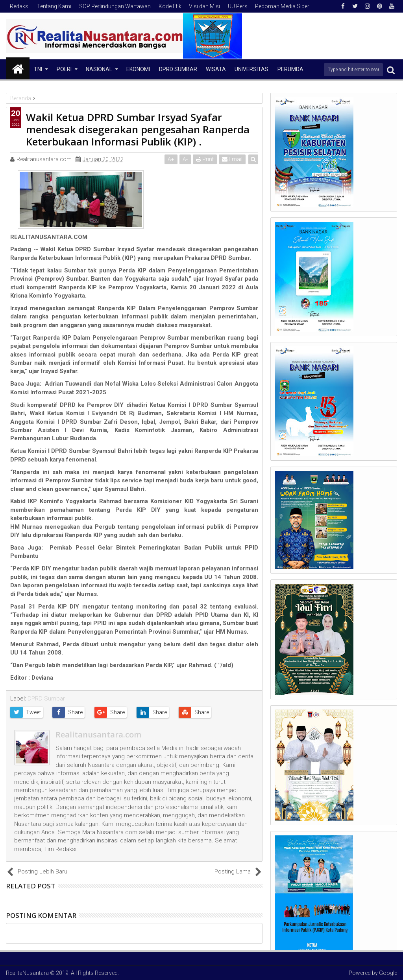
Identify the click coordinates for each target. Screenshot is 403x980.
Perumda (290, 69)
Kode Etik (170, 6)
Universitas (251, 69)
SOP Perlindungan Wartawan (115, 6)
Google (388, 973)
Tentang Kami (54, 6)
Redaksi (20, 6)
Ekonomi (138, 69)
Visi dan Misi (204, 6)
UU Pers (238, 6)
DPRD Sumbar (178, 69)
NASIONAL (99, 69)
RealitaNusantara (27, 973)
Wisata (216, 69)
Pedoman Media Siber (282, 6)
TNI (38, 69)
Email (232, 159)
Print (205, 159)
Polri (64, 69)
